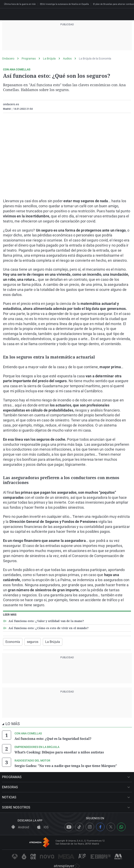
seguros (33, 642)
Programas (29, 59)
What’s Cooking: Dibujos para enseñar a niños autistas (59, 752)
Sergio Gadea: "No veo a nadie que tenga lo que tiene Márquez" (66, 766)
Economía (13, 642)
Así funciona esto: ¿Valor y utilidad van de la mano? (46, 621)
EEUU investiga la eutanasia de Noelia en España (64, 4)
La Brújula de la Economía (95, 59)
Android (20, 827)
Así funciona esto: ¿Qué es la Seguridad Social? (53, 739)
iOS (43, 827)
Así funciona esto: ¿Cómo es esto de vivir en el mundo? (48, 628)
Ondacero (8, 59)
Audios (67, 59)
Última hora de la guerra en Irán (20, 4)
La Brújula (49, 59)
